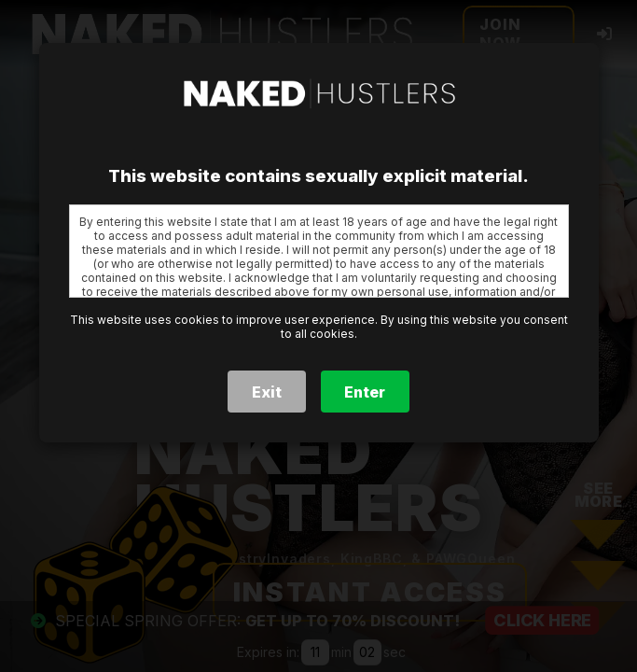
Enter (365, 392)
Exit (267, 392)
